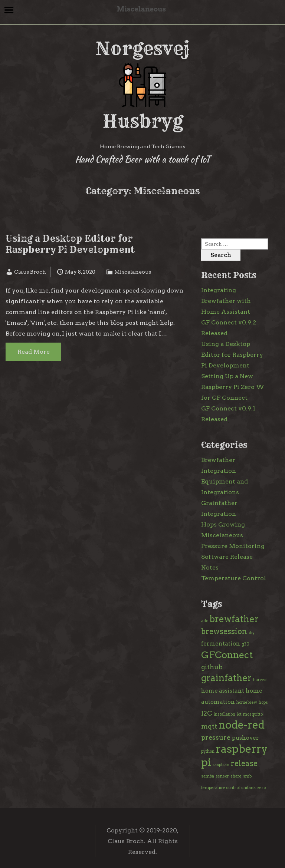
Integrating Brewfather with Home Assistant (226, 301)
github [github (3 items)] (212, 667)
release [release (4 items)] (244, 763)
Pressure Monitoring (233, 546)
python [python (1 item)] (208, 751)
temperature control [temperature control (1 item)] (220, 788)
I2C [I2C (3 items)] (207, 713)
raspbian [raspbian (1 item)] (221, 765)
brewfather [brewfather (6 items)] (234, 619)
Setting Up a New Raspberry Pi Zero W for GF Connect (233, 387)
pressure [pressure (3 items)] (216, 737)
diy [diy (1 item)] (252, 633)
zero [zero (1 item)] (261, 788)
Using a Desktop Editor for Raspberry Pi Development (70, 244)
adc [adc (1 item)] (205, 621)
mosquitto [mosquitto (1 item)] (253, 714)
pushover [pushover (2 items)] (245, 738)
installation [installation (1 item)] (225, 714)
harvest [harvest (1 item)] (261, 680)
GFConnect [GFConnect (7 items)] (227, 655)
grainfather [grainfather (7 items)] (226, 678)
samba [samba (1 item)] (208, 776)
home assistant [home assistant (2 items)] (223, 691)
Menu (9, 10)
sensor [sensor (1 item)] (222, 776)
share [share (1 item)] (236, 776)
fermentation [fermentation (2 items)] (221, 644)
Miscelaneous (133, 272)
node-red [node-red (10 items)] (242, 725)
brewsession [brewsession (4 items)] (224, 631)
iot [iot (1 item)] (239, 714)
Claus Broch (30, 272)
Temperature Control (234, 578)
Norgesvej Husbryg (142, 85)
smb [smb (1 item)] (247, 776)
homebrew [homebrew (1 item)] (247, 702)
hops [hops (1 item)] (263, 702)
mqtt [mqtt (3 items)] (209, 726)
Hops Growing (223, 524)
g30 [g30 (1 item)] (245, 644)
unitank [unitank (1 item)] (248, 788)
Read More (34, 352)
